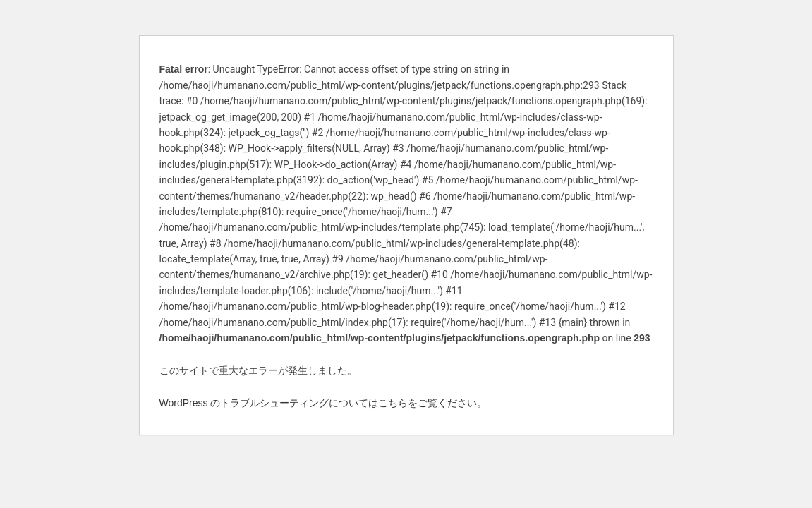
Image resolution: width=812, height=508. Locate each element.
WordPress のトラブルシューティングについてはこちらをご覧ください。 (323, 403)
